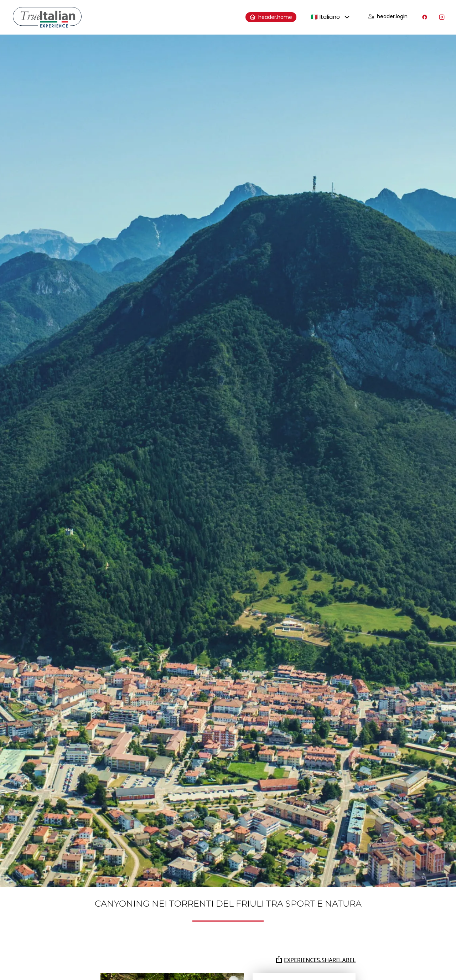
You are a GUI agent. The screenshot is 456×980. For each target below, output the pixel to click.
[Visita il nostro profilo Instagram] (442, 17)
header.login (388, 16)
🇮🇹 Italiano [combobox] (325, 17)
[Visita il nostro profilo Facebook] (425, 17)
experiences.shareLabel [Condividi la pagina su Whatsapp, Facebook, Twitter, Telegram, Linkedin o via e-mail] (315, 960)
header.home (271, 17)
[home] (47, 17)
